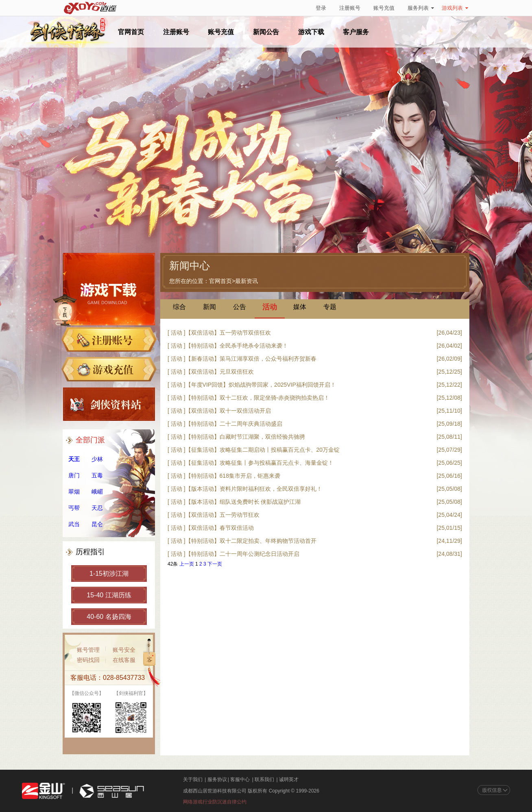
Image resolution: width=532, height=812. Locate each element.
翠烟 (74, 492)
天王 (74, 459)
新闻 (209, 307)
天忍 (97, 508)
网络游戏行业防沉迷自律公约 (215, 802)
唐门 (74, 475)
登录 (321, 8)
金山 (44, 791)
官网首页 (131, 32)
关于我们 (193, 779)
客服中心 (240, 779)
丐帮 (74, 508)
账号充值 (384, 8)
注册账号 (350, 8)
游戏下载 (311, 32)
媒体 (300, 307)
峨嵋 (97, 492)
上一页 (187, 564)
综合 (179, 307)
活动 (270, 307)
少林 (97, 459)
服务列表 (421, 8)
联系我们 (264, 779)
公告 (240, 307)
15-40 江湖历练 (109, 595)
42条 (173, 564)
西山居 (111, 791)
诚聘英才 (289, 779)
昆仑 (97, 524)
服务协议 (217, 779)
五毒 (97, 475)
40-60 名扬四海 (109, 617)
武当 (74, 524)
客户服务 (356, 32)
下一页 (215, 564)
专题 (330, 307)
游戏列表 (455, 8)
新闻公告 (266, 32)
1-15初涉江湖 (109, 574)
